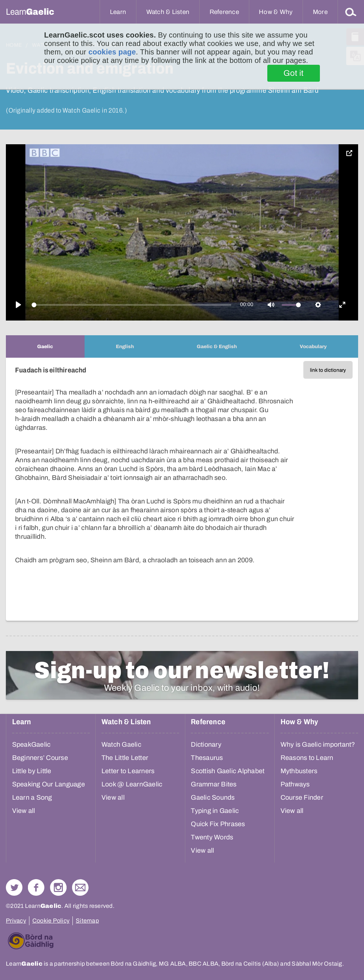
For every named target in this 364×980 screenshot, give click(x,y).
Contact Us (80, 887)
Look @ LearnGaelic (132, 784)
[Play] (18, 305)
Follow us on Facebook (36, 887)
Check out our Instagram (58, 887)
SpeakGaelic (31, 744)
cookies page (112, 52)
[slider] (132, 305)
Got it (294, 73)
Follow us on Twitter (14, 887)
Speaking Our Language (49, 784)
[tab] (45, 346)
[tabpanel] (182, 489)
